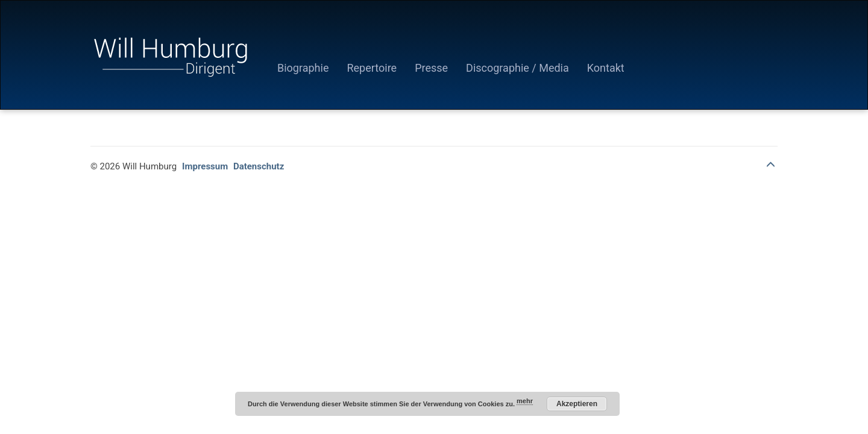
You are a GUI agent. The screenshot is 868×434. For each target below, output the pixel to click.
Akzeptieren (577, 404)
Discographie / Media (517, 68)
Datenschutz (259, 166)
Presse (431, 68)
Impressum (205, 166)
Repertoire (372, 68)
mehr (525, 401)
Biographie (303, 68)
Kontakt (606, 68)
